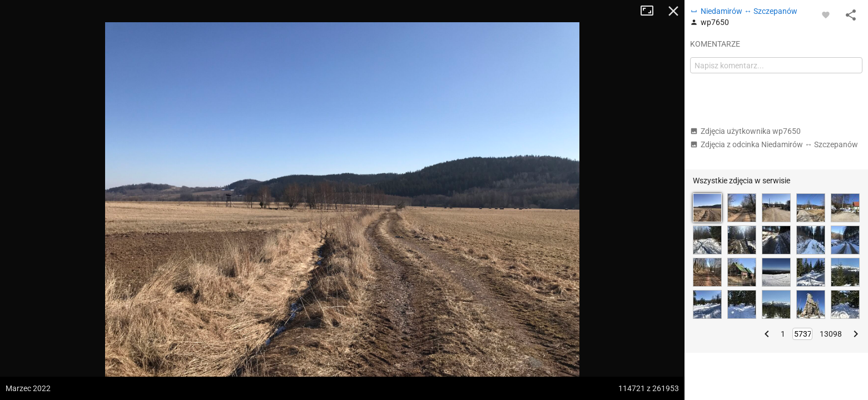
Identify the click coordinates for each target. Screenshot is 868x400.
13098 (831, 334)
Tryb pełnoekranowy (651, 11)
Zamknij (673, 11)
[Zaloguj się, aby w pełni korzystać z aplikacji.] (826, 14)
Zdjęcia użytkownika (745, 131)
